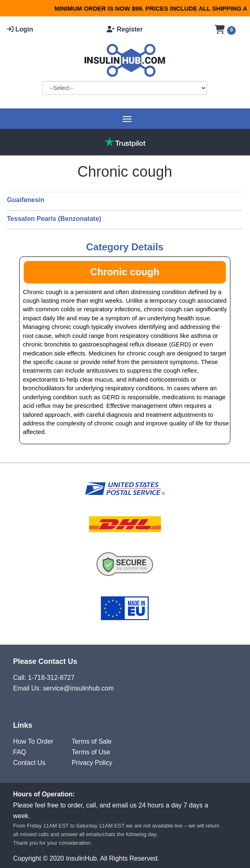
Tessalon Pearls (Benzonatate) (54, 219)
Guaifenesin (26, 200)
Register (125, 29)
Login (20, 29)
